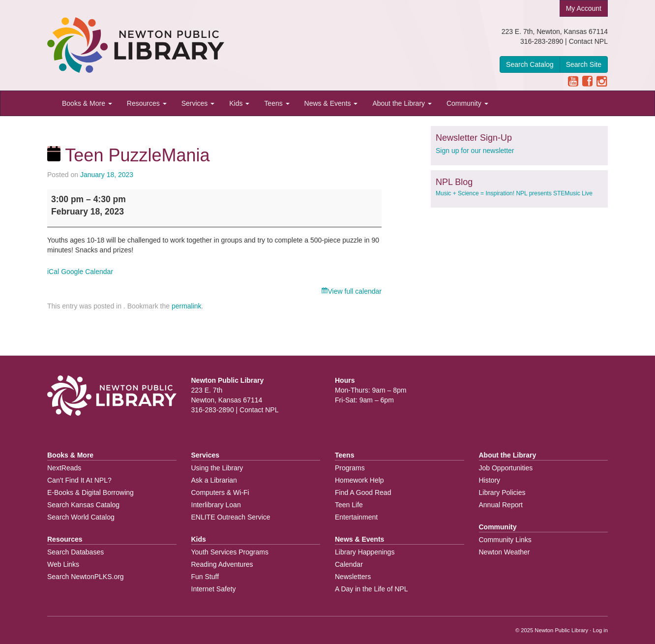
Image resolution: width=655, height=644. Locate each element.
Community (467, 103)
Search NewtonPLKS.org (86, 577)
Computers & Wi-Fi (220, 492)
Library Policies (502, 492)
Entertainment (356, 517)
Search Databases (75, 552)
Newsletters (353, 577)
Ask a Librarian (214, 480)
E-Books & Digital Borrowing (90, 492)
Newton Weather (505, 552)
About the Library (402, 103)
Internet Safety (214, 589)
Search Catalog (530, 64)
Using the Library (217, 468)
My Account (584, 8)
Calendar (349, 564)
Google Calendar (87, 272)
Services (198, 103)
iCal (53, 272)
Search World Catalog (81, 517)
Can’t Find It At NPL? (79, 480)
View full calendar (355, 291)
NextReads (64, 468)
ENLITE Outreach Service (231, 517)
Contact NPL (588, 41)
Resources (147, 103)
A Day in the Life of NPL (372, 589)
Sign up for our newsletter (475, 151)
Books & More (87, 103)
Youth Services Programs (230, 552)
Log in (600, 630)
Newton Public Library (561, 630)
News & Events (331, 103)
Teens (277, 103)
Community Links (505, 540)
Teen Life (349, 505)
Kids (239, 103)
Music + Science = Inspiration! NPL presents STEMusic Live (514, 193)
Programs (350, 468)
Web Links (63, 564)
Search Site (584, 64)
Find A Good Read (363, 492)
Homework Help (359, 480)
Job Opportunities (506, 468)
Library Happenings (365, 552)
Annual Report (501, 505)
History (490, 480)
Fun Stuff (205, 577)
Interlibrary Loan (216, 505)
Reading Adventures (222, 564)
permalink (187, 306)
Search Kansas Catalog (83, 505)
